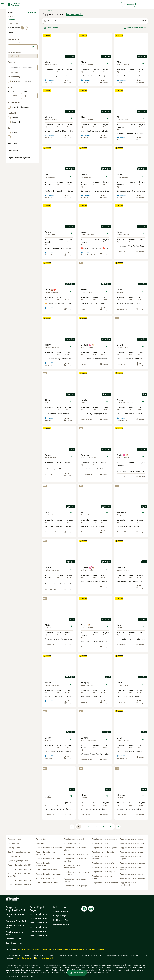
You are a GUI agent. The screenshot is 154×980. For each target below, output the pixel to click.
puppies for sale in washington (44, 864)
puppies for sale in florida (47, 883)
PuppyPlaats (47, 949)
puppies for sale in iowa (46, 870)
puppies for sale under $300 (20, 865)
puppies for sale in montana (48, 859)
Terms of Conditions (22, 958)
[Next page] (118, 827)
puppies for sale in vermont (132, 843)
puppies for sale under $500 (20, 869)
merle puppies (14, 848)
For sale (13, 22)
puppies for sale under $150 (20, 885)
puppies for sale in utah (46, 878)
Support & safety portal (64, 911)
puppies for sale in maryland (104, 848)
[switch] (24, 31)
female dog (41, 839)
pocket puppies (14, 839)
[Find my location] (33, 104)
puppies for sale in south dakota (75, 880)
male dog (40, 843)
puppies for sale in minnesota (49, 848)
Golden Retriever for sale (15, 915)
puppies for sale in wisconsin (77, 854)
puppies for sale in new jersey (102, 877)
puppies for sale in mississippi (128, 884)
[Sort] (135, 28)
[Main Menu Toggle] (2, 4)
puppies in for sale (72, 843)
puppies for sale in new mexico (130, 869)
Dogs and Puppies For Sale (16, 909)
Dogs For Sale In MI (38, 931)
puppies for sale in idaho (75, 839)
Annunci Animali (78, 949)
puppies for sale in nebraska (133, 878)
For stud (26, 22)
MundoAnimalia (62, 949)
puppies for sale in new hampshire (46, 853)
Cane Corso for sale (15, 943)
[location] (23, 104)
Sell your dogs (60, 916)
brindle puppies (15, 856)
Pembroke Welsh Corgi (16, 921)
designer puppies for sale (19, 852)
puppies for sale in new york (133, 874)
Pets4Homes (24, 949)
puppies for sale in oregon (103, 863)
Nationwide (74, 14)
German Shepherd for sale (16, 926)
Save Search (51, 28)
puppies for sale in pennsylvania (72, 867)
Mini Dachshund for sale (15, 933)
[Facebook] (84, 909)
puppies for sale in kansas (132, 852)
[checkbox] (9, 47)
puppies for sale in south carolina (75, 860)
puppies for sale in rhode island (75, 849)
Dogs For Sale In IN (38, 936)
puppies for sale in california (104, 867)
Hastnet (35, 949)
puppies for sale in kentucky (48, 874)
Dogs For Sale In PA (38, 914)
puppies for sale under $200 (20, 880)
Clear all (32, 12)
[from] (15, 153)
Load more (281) (29, 91)
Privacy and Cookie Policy (46, 958)
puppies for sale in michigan (104, 843)
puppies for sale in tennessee (105, 883)
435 (111, 827)
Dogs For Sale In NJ (38, 927)
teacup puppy (14, 843)
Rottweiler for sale (14, 939)
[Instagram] (91, 909)
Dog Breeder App (61, 920)
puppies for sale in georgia (75, 886)
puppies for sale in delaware (104, 839)
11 (104, 827)
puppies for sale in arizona (132, 848)
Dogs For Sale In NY (38, 919)
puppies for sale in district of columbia (77, 873)
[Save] (71, 63)
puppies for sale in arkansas (132, 863)
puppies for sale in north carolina (103, 858)
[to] (31, 153)
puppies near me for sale (103, 852)
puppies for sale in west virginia (131, 858)
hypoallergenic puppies (18, 861)
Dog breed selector (62, 924)
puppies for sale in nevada (132, 839)
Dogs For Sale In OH (39, 923)
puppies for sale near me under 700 (19, 875)
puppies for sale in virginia (103, 872)
